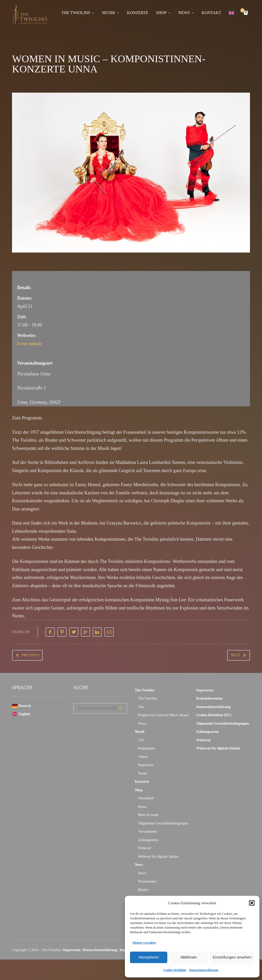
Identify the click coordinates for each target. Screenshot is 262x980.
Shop (161, 13)
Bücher (143, 890)
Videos (143, 757)
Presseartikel (147, 881)
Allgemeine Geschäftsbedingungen (163, 823)
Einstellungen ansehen (232, 957)
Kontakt (211, 13)
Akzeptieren (149, 957)
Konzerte (138, 13)
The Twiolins (76, 13)
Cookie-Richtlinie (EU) (214, 715)
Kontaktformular (210, 698)
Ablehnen (188, 957)
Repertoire (146, 765)
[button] (252, 903)
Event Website (31, 344)
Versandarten (148, 831)
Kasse (142, 807)
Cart (243, 11)
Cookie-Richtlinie (175, 970)
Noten (143, 773)
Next (236, 655)
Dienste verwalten (144, 943)
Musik (109, 13)
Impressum (205, 690)
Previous (30, 655)
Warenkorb (146, 798)
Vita (141, 707)
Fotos (142, 723)
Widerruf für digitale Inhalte (158, 857)
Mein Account (148, 815)
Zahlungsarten (148, 840)
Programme (146, 748)
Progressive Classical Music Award (163, 715)
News (184, 13)
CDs (141, 740)
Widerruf (145, 848)
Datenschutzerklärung (204, 970)
